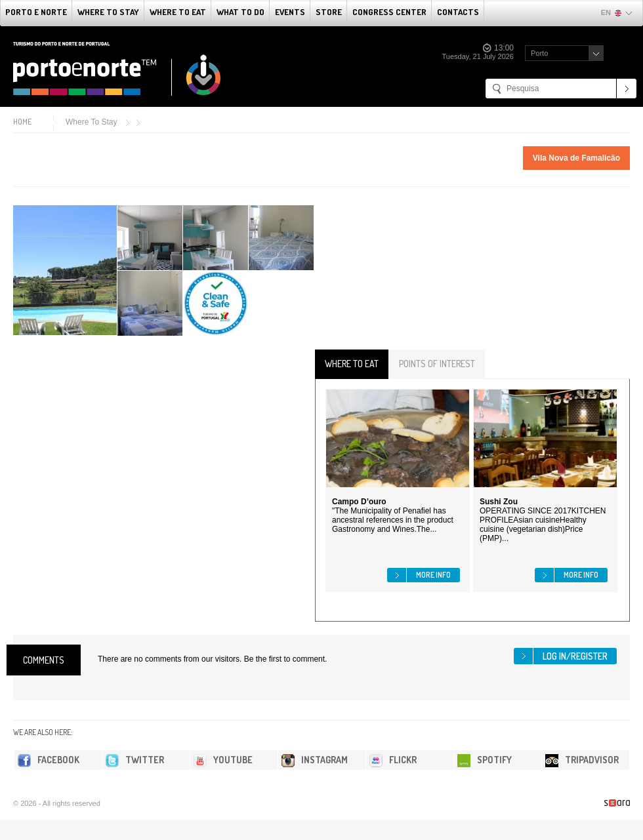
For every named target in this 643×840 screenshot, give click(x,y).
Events (290, 12)
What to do (240, 12)
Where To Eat (178, 12)
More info (433, 575)
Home (22, 122)
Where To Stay (108, 12)
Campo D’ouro (359, 502)
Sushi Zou (499, 502)
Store (329, 12)
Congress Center (389, 12)
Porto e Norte (36, 12)
